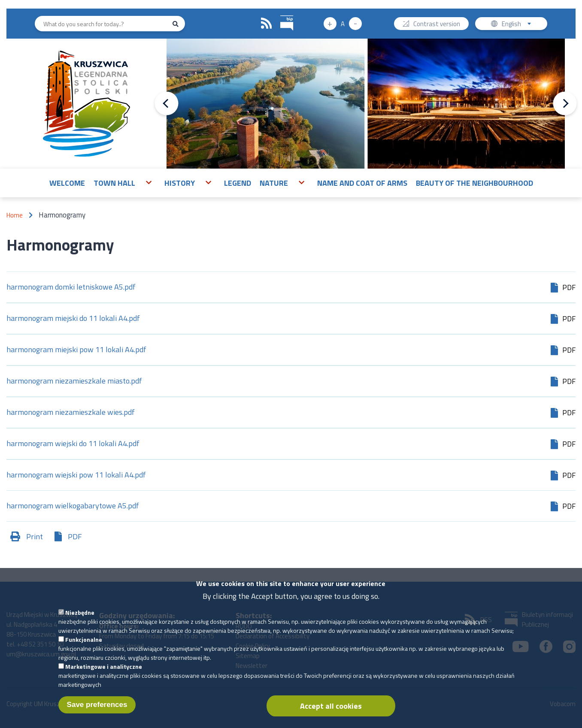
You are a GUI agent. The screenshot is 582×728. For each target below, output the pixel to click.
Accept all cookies (331, 714)
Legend (238, 183)
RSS (267, 24)
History (180, 183)
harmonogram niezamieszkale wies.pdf (71, 413)
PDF (75, 536)
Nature (274, 183)
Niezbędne (80, 621)
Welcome (67, 183)
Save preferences (97, 713)
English (519, 25)
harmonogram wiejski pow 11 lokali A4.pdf (76, 476)
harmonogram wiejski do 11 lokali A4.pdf (73, 444)
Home (15, 215)
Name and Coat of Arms (362, 183)
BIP (280, 14)
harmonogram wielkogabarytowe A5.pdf (73, 506)
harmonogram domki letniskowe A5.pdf (71, 288)
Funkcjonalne (84, 648)
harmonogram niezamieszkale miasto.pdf (74, 382)
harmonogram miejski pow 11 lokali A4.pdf (76, 350)
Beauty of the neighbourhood (474, 183)
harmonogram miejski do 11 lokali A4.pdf (73, 319)
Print (35, 536)
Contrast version (437, 25)
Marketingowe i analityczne (104, 675)
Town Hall (114, 183)
